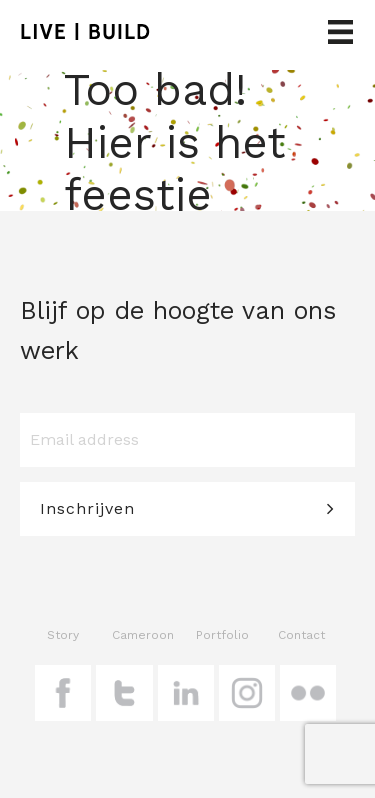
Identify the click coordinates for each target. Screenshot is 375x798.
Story (63, 635)
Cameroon (143, 635)
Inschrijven (87, 508)
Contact (301, 635)
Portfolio (222, 635)
